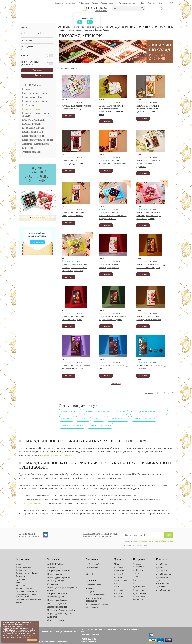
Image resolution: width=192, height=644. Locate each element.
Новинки (27, 89)
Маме (117, 564)
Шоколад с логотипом (120, 27)
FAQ (172, 3)
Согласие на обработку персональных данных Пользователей (26, 594)
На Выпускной (92, 564)
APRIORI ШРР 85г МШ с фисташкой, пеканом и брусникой (148, 164)
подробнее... (26, 637)
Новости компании (25, 567)
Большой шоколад (94, 607)
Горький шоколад (118, 419)
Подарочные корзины (33, 136)
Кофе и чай (28, 148)
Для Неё (118, 587)
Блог (143, 3)
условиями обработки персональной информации (154, 541)
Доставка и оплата (108, 3)
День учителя (162, 587)
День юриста (162, 577)
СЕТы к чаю (28, 105)
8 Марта (137, 573)
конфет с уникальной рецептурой (59, 455)
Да (80, 22)
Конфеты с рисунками (33, 120)
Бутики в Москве (24, 570)
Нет (90, 22)
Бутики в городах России (27, 573)
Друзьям (118, 593)
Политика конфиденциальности (13, 627)
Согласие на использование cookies (28, 601)
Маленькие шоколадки (96, 595)
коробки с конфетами (33, 503)
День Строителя (163, 574)
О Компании (84, 3)
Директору (83, 419)
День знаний (139, 590)
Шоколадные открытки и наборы (148, 412)
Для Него (118, 577)
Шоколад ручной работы (35, 101)
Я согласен (32, 640)
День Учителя (139, 593)
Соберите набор (148, 27)
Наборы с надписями (33, 132)
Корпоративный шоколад (97, 604)
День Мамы (161, 564)
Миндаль (90, 588)
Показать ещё (116, 384)
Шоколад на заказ (94, 585)
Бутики (95, 3)
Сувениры (167, 27)
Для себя (99, 419)
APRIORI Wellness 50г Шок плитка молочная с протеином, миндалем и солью (113, 216)
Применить (37, 70)
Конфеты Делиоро (70, 412)
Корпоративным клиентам (65, 3)
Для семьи (119, 590)
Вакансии (152, 3)
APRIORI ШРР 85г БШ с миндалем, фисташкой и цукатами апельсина (148, 109)
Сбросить (37, 75)
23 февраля (138, 570)
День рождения (93, 567)
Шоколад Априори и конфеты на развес (37, 114)
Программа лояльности (128, 3)
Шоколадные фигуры (33, 128)
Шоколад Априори (32, 109)
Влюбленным (120, 567)
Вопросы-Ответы (24, 588)
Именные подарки (31, 124)
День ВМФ (161, 567)
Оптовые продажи (31, 152)
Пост (135, 580)
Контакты (163, 3)
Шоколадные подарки (89, 27)
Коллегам (118, 597)
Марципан (90, 591)
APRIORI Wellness (31, 85)
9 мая (135, 577)
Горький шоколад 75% (144, 419)
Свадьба (89, 571)
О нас (19, 564)
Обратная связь (101, 11)
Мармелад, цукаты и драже (36, 144)
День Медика (162, 571)
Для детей (119, 574)
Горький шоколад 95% (100, 426)
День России (139, 587)
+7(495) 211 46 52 (95, 8)
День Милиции (163, 590)
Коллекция (65, 27)
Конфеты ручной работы (35, 93)
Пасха (136, 583)
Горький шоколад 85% (72, 426)
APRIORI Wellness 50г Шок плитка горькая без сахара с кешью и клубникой (149, 216)
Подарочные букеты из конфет (38, 140)
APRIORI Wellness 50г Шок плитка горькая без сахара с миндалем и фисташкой (74, 268)
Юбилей (89, 574)
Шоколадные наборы (33, 97)
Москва (84, 11)
